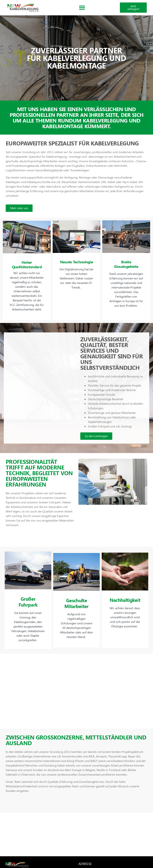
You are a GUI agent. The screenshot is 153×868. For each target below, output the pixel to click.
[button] (82, 8)
